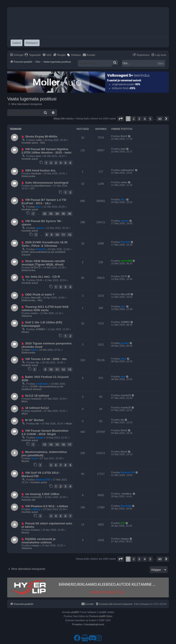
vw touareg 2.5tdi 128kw (42, 494)
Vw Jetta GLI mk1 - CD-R (43, 277)
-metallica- (126, 494)
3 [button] (139, 119)
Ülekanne (27, 316)
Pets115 (40, 249)
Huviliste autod (30, 159)
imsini (34, 313)
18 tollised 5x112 (37, 408)
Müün (25, 401)
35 (63, 214)
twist (38, 156)
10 (57, 235)
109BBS (40, 329)
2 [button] (134, 119)
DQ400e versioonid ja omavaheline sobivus (38, 541)
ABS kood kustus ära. (40, 170)
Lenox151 (36, 497)
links (123, 359)
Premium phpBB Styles (101, 616)
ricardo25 (36, 399)
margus (35, 545)
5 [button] (150, 119)
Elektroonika (28, 176)
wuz (123, 376)
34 (57, 214)
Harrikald (36, 173)
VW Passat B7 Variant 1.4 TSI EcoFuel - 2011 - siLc (44, 201)
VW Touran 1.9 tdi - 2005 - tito (46, 359)
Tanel (34, 458)
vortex (124, 182)
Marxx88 (36, 298)
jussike (125, 343)
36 (70, 214)
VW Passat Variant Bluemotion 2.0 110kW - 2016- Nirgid (45, 432)
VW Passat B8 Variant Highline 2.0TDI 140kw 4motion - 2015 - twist (46, 151)
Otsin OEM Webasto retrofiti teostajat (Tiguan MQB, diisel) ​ (43, 263)
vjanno (40, 228)
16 (63, 444)
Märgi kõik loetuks (64, 118)
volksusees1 (127, 170)
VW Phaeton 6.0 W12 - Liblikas (47, 506)
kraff (34, 350)
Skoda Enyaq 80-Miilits (41, 136)
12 (70, 235)
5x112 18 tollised (37, 396)
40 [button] (160, 119)
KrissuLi (35, 530)
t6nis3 (124, 136)
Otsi (161, 63)
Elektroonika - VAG (32, 300)
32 (45, 214)
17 (70, 444)
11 (63, 235)
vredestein (42, 384)
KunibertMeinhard (41, 186)
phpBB (74, 612)
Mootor (25, 332)
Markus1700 (43, 480)
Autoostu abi (28, 500)
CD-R (39, 280)
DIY (33, 188)
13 (70, 369)
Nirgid (39, 438)
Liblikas (36, 509)
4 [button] (145, 119)
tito (37, 362)
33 (51, 214)
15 (57, 444)
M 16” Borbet (34, 420)
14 (51, 444)
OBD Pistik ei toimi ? (40, 295)
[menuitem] (33, 55)
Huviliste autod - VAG (33, 143)
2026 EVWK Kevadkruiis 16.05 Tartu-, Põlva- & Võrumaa (45, 244)
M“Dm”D (36, 268)
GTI (123, 523)
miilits (39, 140)
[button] (121, 119)
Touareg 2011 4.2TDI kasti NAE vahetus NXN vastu (45, 308)
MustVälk (126, 506)
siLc (38, 207)
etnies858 (126, 261)
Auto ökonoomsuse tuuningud (47, 183)
